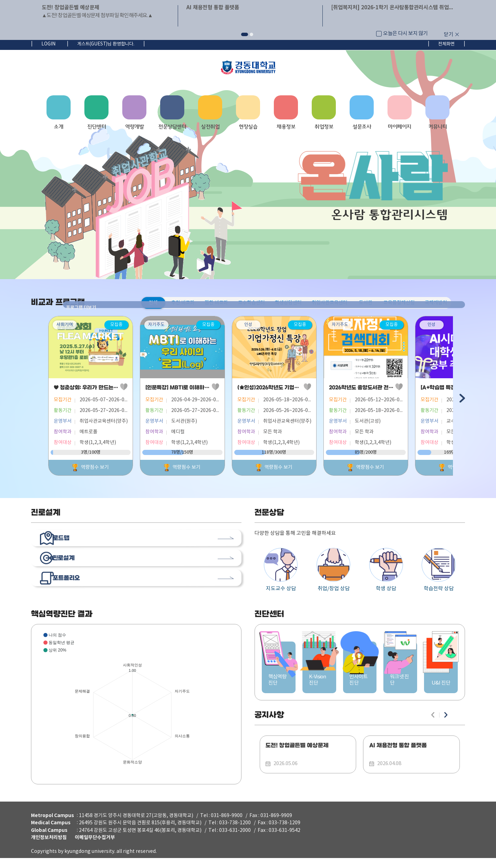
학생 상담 (386, 573)
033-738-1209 (285, 833)
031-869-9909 (276, 826)
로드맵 (75, 543)
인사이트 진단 (360, 686)
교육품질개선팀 (399, 303)
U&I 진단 (441, 686)
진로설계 (78, 568)
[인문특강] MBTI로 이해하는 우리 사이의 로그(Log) (214, 391)
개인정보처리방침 (49, 848)
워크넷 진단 (400, 686)
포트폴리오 (81, 592)
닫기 (448, 35)
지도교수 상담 (281, 573)
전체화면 (446, 44)
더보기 (238, 516)
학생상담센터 (288, 303)
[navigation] (248, 115)
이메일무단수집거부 (95, 848)
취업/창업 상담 (333, 573)
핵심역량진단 (279, 686)
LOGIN (48, 44)
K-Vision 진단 (319, 686)
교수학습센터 (251, 303)
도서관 (366, 303)
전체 (153, 303)
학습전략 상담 (439, 573)
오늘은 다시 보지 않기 (405, 34)
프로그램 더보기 (462, 303)
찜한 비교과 (216, 303)
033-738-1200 (235, 833)
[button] (245, 34)
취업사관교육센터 (330, 303)
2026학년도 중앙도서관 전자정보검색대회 (406, 391)
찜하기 (134, 390)
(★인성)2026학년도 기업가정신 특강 (298, 391)
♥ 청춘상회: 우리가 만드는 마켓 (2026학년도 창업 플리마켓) (122, 391)
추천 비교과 (183, 303)
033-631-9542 (285, 840)
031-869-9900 (227, 826)
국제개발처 (436, 303)
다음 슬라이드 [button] (462, 400)
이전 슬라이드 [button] (34, 400)
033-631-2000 (235, 840)
